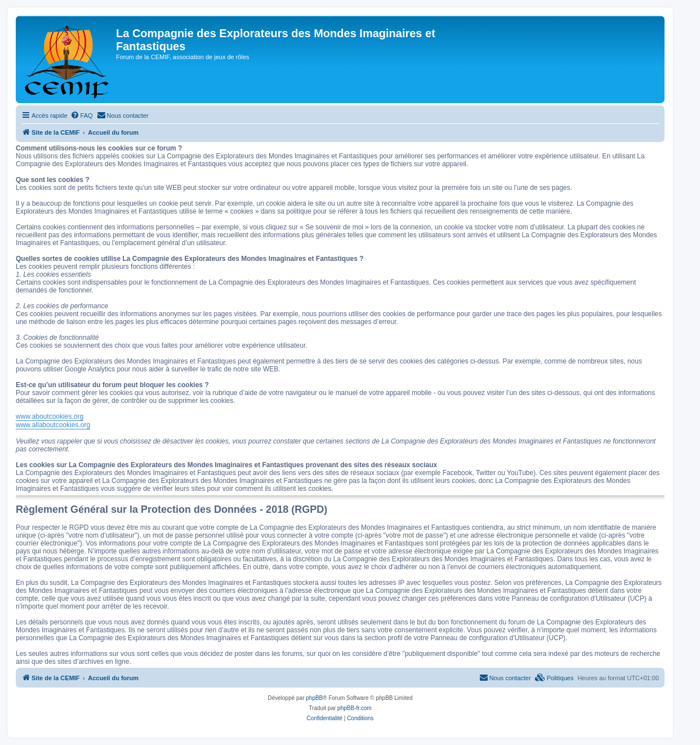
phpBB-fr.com (355, 708)
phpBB (314, 698)
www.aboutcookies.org (50, 416)
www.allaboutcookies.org (53, 425)
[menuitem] (82, 116)
